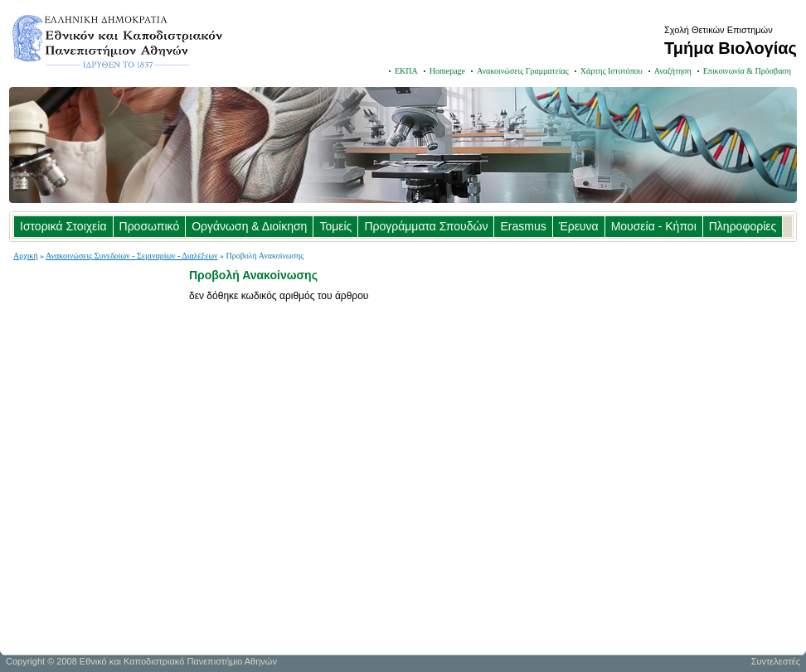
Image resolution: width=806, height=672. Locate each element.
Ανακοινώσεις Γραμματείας (523, 71)
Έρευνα (579, 226)
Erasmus (523, 226)
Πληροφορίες (743, 226)
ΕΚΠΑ (406, 71)
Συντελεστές (776, 661)
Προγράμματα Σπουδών (426, 226)
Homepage (447, 71)
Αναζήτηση (673, 71)
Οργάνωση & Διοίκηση (249, 226)
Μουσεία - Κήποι (654, 226)
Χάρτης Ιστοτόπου (612, 71)
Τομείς (335, 226)
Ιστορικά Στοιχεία (63, 226)
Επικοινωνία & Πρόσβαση (747, 71)
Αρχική (26, 256)
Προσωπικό (150, 226)
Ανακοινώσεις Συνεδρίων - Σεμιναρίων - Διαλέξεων (131, 256)
